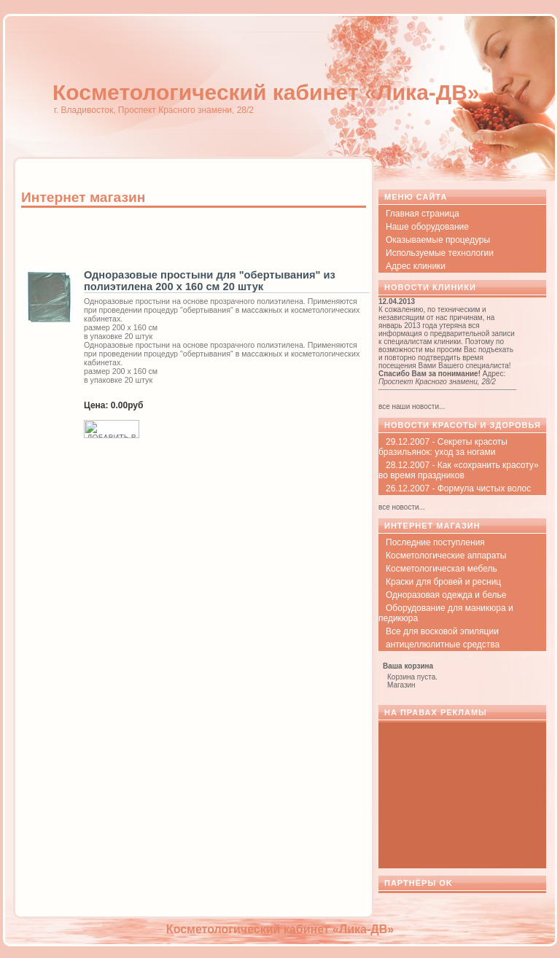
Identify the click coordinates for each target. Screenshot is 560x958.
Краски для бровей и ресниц (443, 582)
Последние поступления (435, 542)
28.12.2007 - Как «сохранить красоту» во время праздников (459, 470)
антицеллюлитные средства (443, 644)
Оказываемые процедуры (438, 240)
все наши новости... (412, 406)
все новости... (402, 507)
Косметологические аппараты (446, 556)
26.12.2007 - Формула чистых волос (458, 488)
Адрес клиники (416, 266)
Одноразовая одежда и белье (446, 595)
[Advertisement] (192, 238)
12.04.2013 (397, 301)
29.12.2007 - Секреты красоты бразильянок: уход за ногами (443, 447)
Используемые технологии (440, 253)
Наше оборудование (427, 227)
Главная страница (423, 214)
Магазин (401, 685)
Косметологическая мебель (442, 569)
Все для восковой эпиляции (442, 631)
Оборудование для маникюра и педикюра (446, 613)
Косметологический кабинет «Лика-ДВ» (266, 92)
